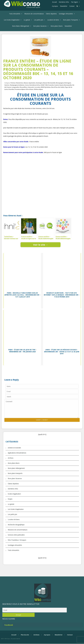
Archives (11, 458)
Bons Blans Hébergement (21, 26)
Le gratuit (27, 20)
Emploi (10, 499)
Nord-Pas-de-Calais (58, 87)
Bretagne (68, 83)
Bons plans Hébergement (16, 468)
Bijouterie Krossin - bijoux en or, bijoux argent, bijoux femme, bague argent (42, 642)
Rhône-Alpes (38, 89)
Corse (27, 85)
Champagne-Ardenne (17, 85)
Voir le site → (41, 245)
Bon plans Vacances (40, 26)
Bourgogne (60, 83)
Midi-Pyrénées (46, 87)
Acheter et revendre (14, 448)
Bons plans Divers (57, 26)
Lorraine (37, 87)
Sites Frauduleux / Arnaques (17, 540)
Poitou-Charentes (17, 83)
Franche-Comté (53, 85)
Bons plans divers (14, 463)
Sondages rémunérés (66, 14)
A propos (55, 6)
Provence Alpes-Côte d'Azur (24, 89)
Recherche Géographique (16, 525)
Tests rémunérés (15, 14)
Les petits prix (39, 20)
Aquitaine (32, 83)
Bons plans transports (15, 473)
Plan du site (25, 635)
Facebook (9, 625)
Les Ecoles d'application (12, 20)
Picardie (11, 89)
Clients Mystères (51, 14)
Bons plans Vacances (15, 478)
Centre (7, 85)
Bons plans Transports (71, 20)
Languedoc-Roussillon (19, 87)
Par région (74, 2)
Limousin (31, 87)
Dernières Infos (64, 2)
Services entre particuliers (16, 535)
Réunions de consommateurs (34, 14)
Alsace (26, 83)
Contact (72, 6)
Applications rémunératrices (17, 453)
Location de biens (53, 20)
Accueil (54, 2)
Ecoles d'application (14, 494)
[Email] (35, 610)
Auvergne (39, 83)
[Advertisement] (40, 163)
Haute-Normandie (66, 85)
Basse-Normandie (49, 83)
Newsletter (64, 6)
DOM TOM (44, 85)
